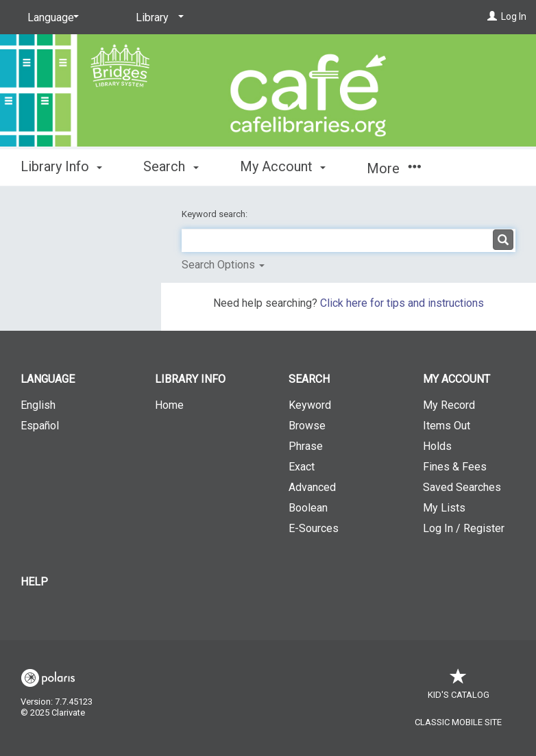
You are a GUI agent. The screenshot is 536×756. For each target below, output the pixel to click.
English (38, 405)
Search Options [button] (223, 265)
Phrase (306, 446)
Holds (437, 446)
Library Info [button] (61, 166)
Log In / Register (464, 528)
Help (34, 582)
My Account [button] (283, 166)
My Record (449, 405)
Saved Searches (462, 487)
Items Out (447, 426)
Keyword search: (216, 214)
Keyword (310, 405)
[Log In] (492, 16)
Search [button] (171, 166)
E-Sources (314, 528)
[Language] (51, 18)
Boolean (308, 508)
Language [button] (48, 379)
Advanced (312, 487)
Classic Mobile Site (458, 722)
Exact (302, 467)
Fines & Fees (455, 467)
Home (169, 405)
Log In (514, 16)
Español (40, 426)
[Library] (157, 18)
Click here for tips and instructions (402, 303)
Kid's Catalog (459, 688)
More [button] (394, 168)
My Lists (444, 508)
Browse (307, 426)
